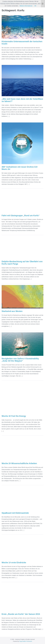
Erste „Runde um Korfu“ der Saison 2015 (21, 614)
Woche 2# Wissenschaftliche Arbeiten (19, 463)
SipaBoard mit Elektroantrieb (15, 513)
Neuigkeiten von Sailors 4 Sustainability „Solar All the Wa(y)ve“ (20, 360)
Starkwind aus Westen (12, 311)
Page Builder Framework (26, 641)
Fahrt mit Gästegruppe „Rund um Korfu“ (21, 215)
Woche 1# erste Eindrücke (14, 562)
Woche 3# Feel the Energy (14, 416)
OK (35, 6)
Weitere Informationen (26, 6)
